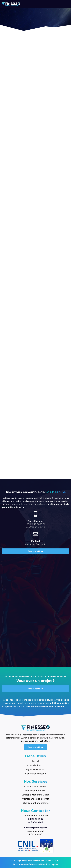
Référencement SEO (35, 791)
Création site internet (35, 786)
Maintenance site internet (36, 799)
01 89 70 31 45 (35, 822)
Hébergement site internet (35, 803)
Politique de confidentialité (26, 864)
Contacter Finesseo (35, 774)
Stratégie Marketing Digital (36, 795)
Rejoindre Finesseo (36, 769)
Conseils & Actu (36, 765)
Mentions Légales (50, 864)
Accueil (35, 761)
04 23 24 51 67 (35, 819)
